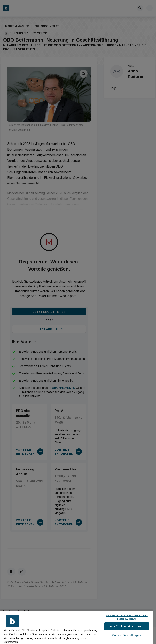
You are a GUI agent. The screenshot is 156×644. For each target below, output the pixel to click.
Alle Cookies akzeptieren (127, 626)
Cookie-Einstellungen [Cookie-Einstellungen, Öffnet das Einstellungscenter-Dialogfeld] (127, 635)
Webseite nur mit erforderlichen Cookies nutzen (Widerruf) (127, 617)
